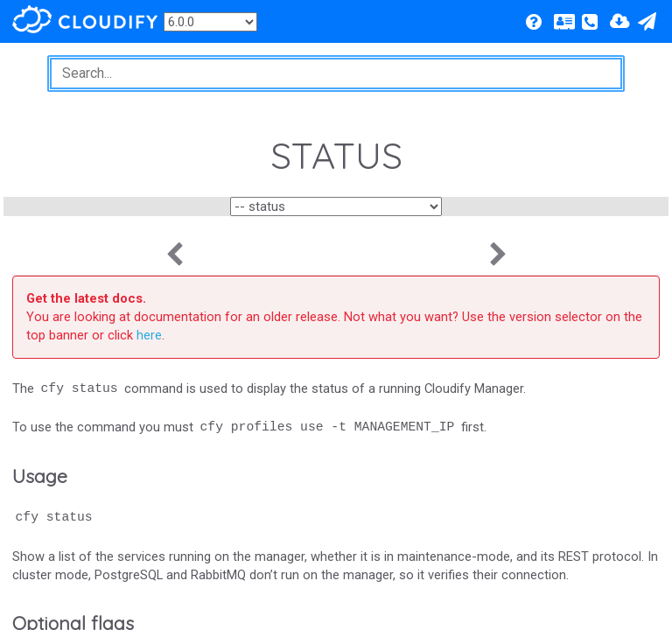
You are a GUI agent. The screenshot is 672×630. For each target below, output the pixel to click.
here (149, 335)
